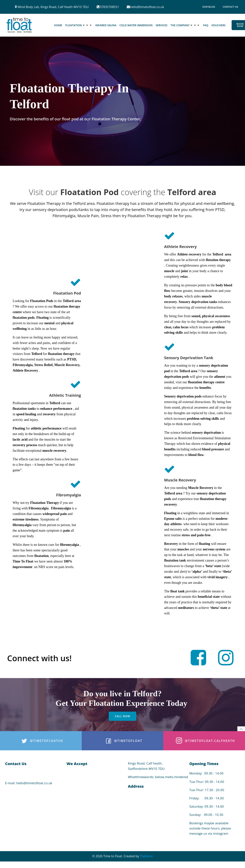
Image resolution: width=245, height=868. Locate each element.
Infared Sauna (106, 25)
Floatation (79, 25)
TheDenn (146, 861)
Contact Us (230, 7)
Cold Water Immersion (136, 25)
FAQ (206, 25)
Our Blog (209, 7)
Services (162, 25)
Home (58, 25)
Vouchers (219, 25)
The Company (185, 25)
